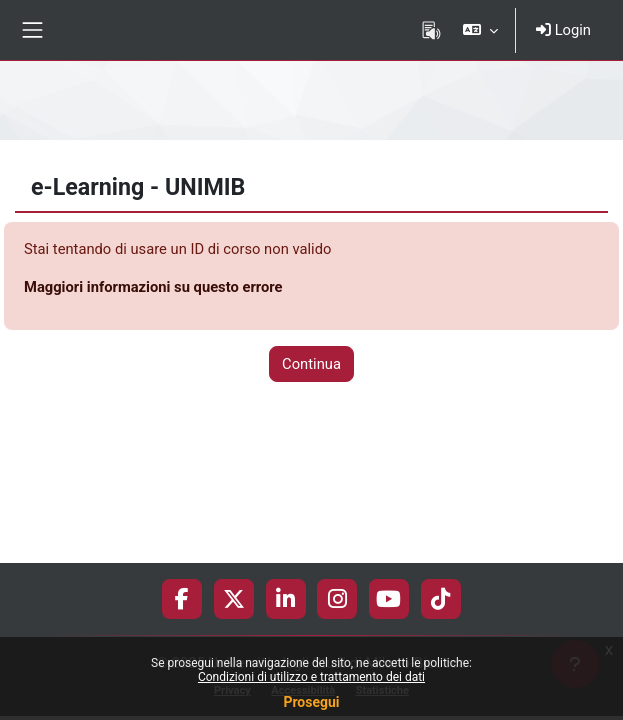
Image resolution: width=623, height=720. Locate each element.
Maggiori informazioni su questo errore (153, 287)
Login (563, 30)
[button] (480, 30)
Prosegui (311, 702)
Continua (311, 364)
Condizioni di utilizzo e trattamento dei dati (311, 677)
